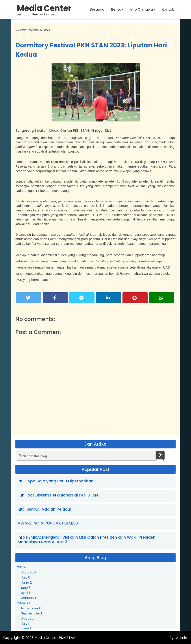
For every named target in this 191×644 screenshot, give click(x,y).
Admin (181, 638)
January (29, 598)
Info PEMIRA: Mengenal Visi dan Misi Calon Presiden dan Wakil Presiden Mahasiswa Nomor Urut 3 (87, 540)
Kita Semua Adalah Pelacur (45, 509)
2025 (23, 567)
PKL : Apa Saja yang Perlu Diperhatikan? (57, 481)
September (32, 613)
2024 (23, 603)
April (26, 593)
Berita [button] (117, 10)
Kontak (168, 10)
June (26, 582)
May (26, 588)
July (26, 577)
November (31, 608)
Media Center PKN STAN (55, 638)
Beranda (97, 10)
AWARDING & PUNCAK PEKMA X (48, 523)
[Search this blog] (86, 456)
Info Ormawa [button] (142, 10)
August (29, 572)
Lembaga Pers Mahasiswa (45, 10)
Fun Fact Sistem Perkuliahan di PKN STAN (58, 495)
